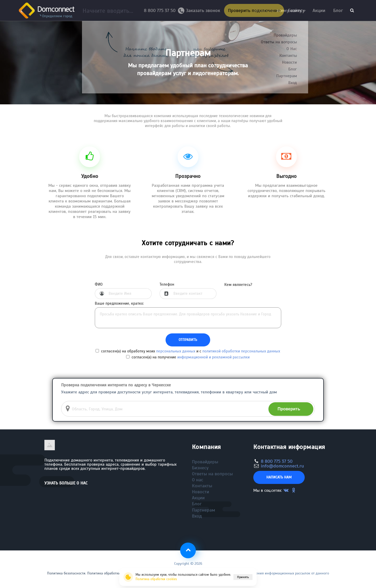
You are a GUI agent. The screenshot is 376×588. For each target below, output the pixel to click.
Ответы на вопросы (212, 474)
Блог (338, 10)
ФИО (99, 284)
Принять (243, 577)
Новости (201, 492)
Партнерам (204, 510)
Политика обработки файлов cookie (116, 573)
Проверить (289, 409)
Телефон (167, 284)
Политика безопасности (66, 573)
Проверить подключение (254, 10)
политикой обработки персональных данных (241, 351)
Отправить (188, 340)
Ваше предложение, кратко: (119, 304)
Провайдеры (205, 462)
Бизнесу (296, 10)
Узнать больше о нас (66, 483)
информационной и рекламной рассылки (213, 357)
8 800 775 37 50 (161, 10)
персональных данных (176, 351)
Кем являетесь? (238, 285)
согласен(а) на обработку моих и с (188, 351)
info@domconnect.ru (282, 466)
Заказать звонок (201, 12)
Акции (319, 10)
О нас (198, 480)
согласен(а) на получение (188, 357)
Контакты (202, 486)
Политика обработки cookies (156, 579)
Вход (197, 516)
